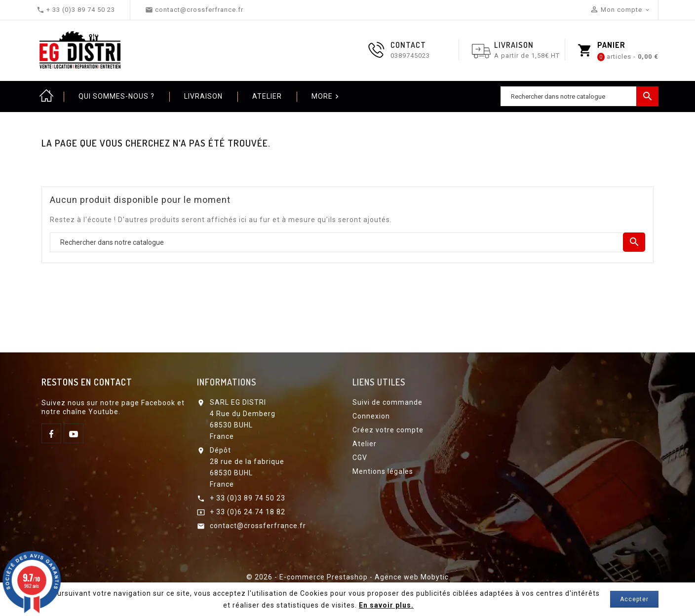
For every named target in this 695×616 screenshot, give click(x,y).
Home (46, 96)
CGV (360, 458)
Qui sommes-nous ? (116, 96)
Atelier (267, 96)
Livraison (203, 96)
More (326, 97)
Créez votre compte (388, 430)
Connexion (371, 416)
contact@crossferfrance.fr (258, 526)
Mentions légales (383, 471)
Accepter (634, 599)
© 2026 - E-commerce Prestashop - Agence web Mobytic (347, 577)
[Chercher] (579, 96)
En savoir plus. (386, 605)
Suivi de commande (387, 402)
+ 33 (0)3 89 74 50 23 (248, 498)
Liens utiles (379, 382)
